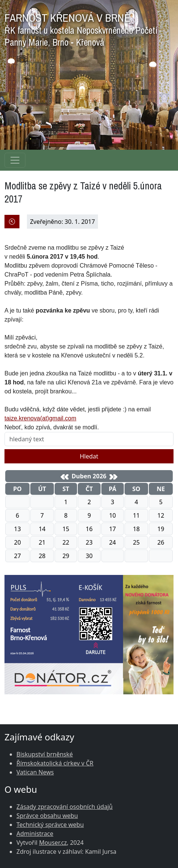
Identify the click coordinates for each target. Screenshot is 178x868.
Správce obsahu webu (47, 816)
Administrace (35, 834)
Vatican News (35, 772)
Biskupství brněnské (45, 754)
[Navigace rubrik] (15, 160)
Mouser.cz (53, 843)
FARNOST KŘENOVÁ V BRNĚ (81, 28)
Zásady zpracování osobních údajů (65, 807)
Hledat (89, 456)
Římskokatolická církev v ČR (55, 763)
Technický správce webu (50, 825)
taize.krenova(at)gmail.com (40, 418)
